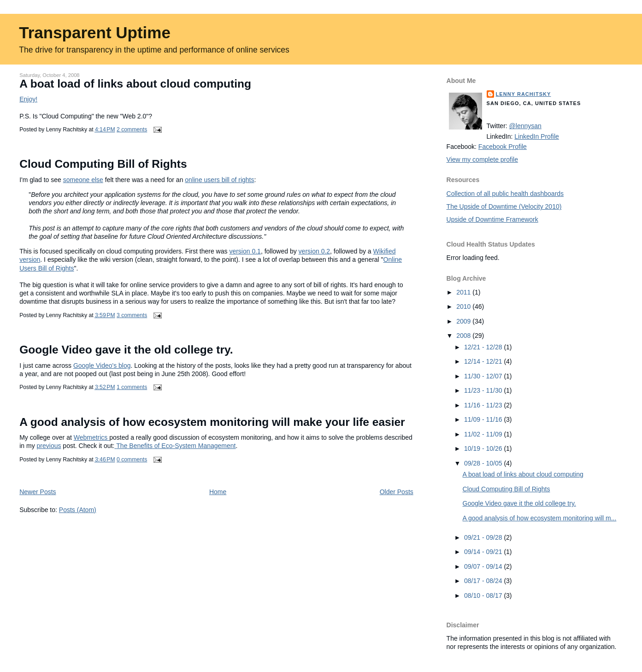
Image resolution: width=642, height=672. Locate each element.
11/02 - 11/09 (484, 434)
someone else (83, 180)
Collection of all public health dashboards (505, 194)
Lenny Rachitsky (524, 94)
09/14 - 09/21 (484, 552)
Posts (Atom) (78, 510)
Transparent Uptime (95, 32)
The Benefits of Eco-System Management (175, 446)
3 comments (132, 315)
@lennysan (525, 126)
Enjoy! (28, 99)
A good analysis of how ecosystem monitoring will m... (540, 518)
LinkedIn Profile (537, 136)
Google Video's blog (102, 365)
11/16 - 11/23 (484, 405)
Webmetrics (92, 437)
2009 (464, 321)
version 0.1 (245, 251)
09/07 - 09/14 (484, 566)
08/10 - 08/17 (484, 595)
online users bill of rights (219, 180)
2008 (464, 336)
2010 (464, 307)
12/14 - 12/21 (484, 361)
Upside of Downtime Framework (492, 219)
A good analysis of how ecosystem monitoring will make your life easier (212, 422)
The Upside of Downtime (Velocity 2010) (504, 206)
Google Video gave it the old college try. (126, 350)
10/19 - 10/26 (484, 448)
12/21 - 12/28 (484, 347)
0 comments (132, 460)
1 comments (132, 387)
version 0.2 (314, 251)
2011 (464, 292)
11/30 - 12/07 (484, 376)
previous (49, 446)
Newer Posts (38, 492)
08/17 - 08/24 (484, 581)
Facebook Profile (503, 147)
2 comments (132, 130)
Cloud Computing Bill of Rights (103, 164)
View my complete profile (482, 159)
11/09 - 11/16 (484, 419)
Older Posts (397, 492)
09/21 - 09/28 (484, 537)
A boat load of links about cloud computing (135, 84)
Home (218, 492)
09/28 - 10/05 (484, 463)
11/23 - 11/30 (484, 390)
